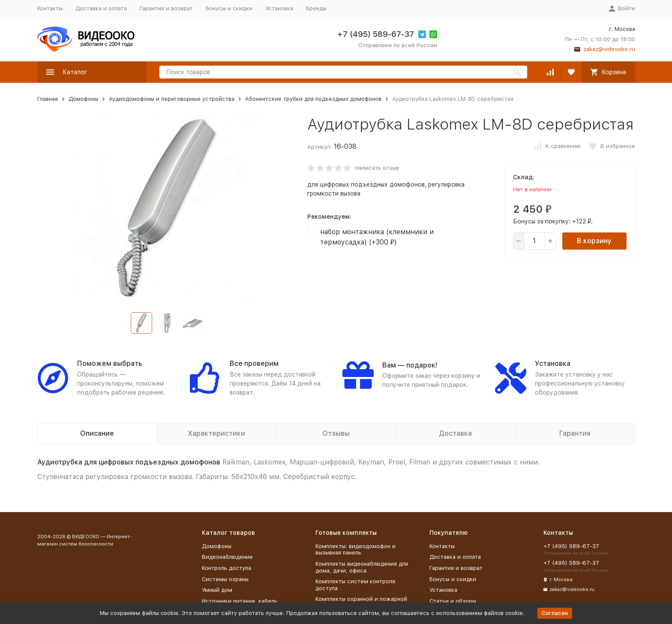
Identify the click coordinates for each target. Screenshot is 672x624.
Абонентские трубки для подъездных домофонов (313, 99)
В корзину (594, 241)
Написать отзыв (377, 168)
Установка (279, 8)
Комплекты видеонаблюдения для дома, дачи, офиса (362, 567)
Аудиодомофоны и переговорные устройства (172, 99)
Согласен (555, 613)
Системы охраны (225, 579)
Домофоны (83, 99)
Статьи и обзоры (453, 601)
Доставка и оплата (101, 8)
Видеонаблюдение (227, 557)
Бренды (316, 8)
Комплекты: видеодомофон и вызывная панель (355, 550)
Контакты (50, 8)
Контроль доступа (226, 568)
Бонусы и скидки (229, 8)
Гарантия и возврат (166, 8)
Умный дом (217, 590)
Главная (48, 99)
